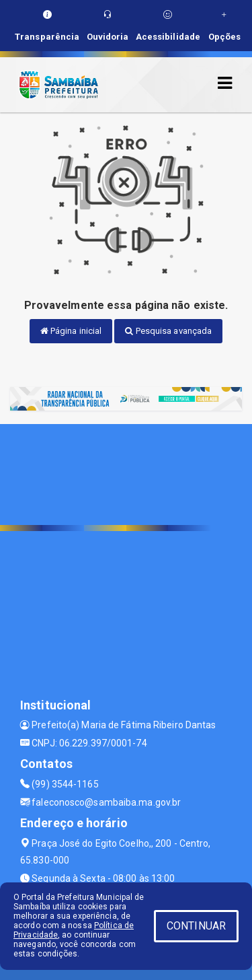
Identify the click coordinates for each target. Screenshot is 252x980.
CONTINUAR (196, 926)
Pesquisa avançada (168, 331)
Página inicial (71, 331)
